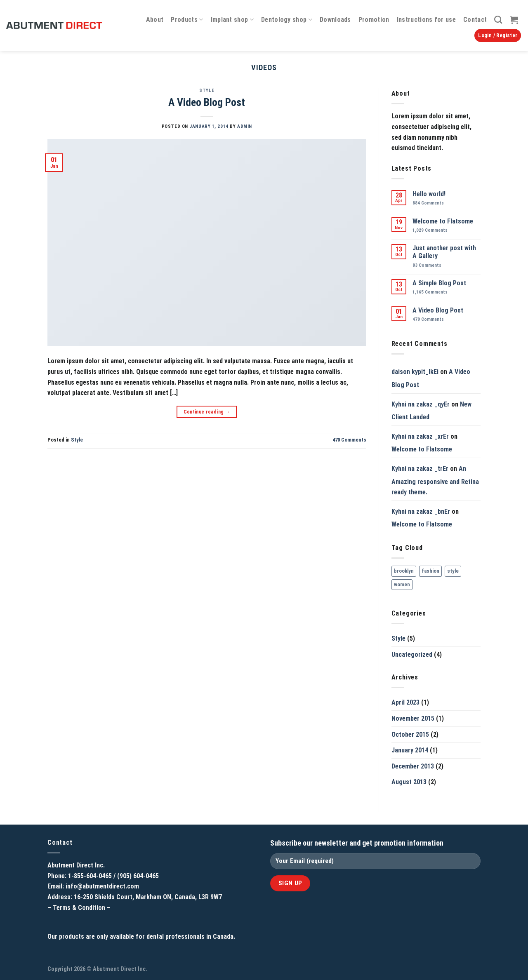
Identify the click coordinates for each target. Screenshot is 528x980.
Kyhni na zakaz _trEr (420, 469)
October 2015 (410, 734)
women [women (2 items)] (402, 584)
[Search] (498, 20)
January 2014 (410, 750)
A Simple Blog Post (439, 283)
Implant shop (232, 20)
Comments (349, 440)
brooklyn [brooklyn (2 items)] (404, 571)
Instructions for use (426, 20)
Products (187, 20)
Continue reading (207, 412)
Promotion (374, 20)
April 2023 (405, 702)
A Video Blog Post (207, 102)
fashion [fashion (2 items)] (430, 571)
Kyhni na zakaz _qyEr (421, 404)
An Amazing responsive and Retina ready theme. (435, 480)
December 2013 (413, 766)
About (155, 20)
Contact (475, 20)
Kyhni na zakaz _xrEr (420, 436)
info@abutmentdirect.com (102, 886)
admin (245, 126)
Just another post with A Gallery (444, 252)
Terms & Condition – (82, 908)
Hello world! (429, 194)
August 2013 (409, 782)
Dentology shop (287, 20)
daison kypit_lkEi (415, 372)
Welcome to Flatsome (443, 221)
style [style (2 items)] (453, 571)
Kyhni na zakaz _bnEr (421, 511)
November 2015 (413, 718)
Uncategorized (412, 655)
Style (207, 90)
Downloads (335, 20)
